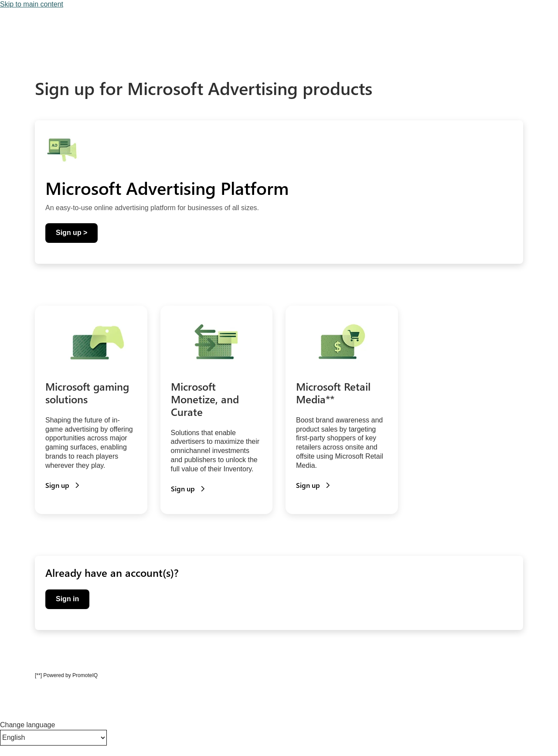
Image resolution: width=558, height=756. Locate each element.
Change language (27, 725)
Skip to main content (32, 4)
